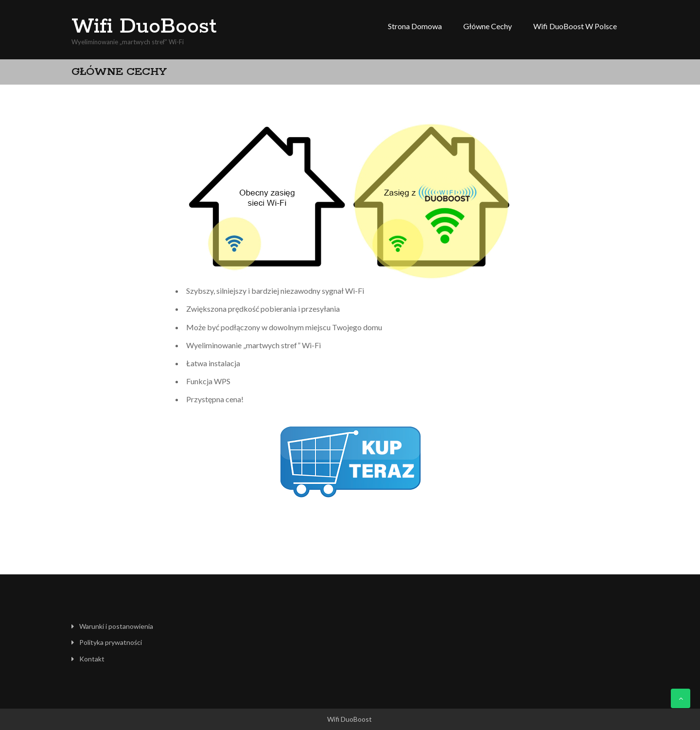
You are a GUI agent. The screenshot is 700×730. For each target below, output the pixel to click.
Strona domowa (415, 26)
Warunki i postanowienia (116, 626)
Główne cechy (488, 26)
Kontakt (92, 659)
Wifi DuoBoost (144, 27)
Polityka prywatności (111, 642)
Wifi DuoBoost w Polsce (575, 26)
